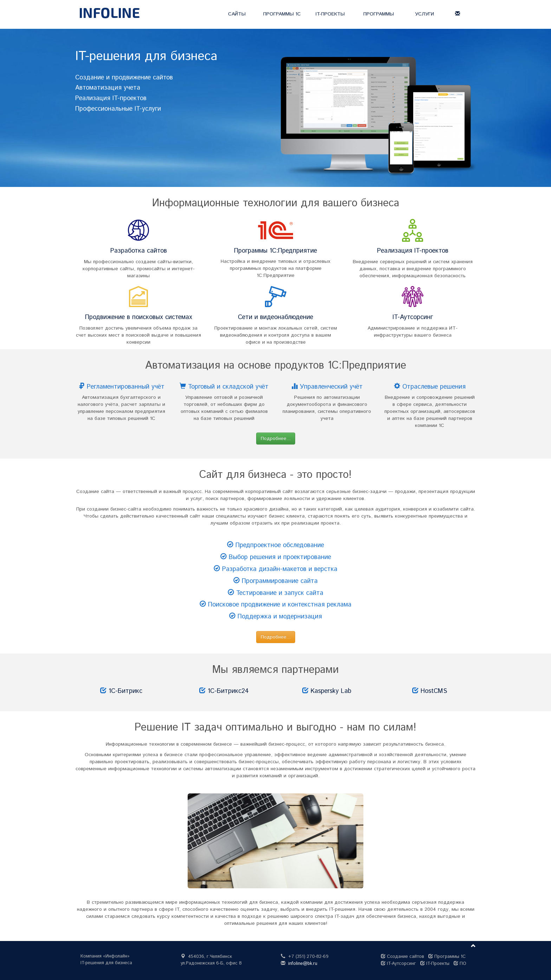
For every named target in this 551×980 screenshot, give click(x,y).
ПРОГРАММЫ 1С (282, 14)
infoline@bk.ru (303, 964)
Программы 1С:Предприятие (275, 251)
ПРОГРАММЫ (379, 14)
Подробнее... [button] (276, 439)
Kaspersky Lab (331, 691)
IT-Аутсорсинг (413, 317)
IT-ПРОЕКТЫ (330, 14)
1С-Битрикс (125, 691)
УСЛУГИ (424, 14)
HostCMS (434, 691)
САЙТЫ (237, 14)
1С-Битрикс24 (228, 691)
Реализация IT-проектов (413, 251)
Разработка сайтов (139, 251)
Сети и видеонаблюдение (275, 317)
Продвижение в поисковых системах (139, 317)
